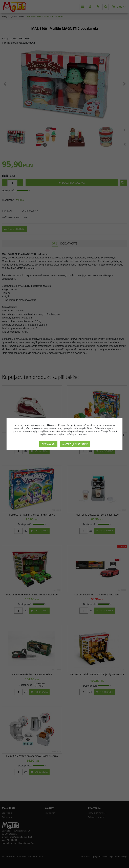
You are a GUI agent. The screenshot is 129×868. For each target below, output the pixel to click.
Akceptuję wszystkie (75, 444)
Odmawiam (48, 444)
